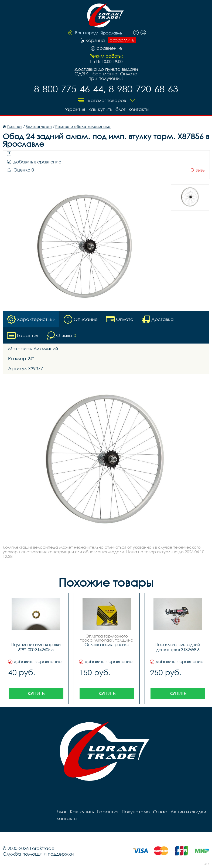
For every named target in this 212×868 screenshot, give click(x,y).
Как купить (100, 109)
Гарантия (75, 109)
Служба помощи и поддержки (38, 854)
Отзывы (198, 170)
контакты (139, 109)
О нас (160, 812)
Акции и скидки (188, 812)
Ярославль (111, 33)
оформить (122, 40)
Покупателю (136, 812)
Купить (36, 693)
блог (120, 109)
